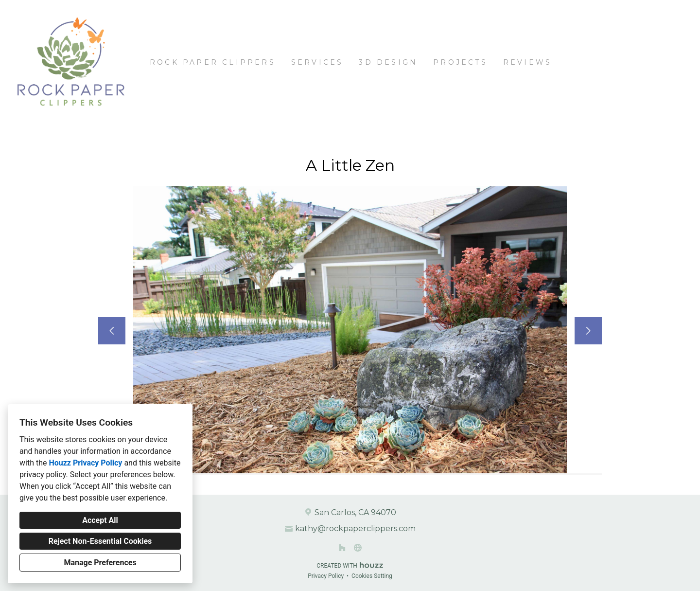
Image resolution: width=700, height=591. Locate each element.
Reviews (527, 62)
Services (317, 62)
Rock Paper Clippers (213, 62)
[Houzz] (342, 548)
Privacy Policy (326, 576)
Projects (460, 62)
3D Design (388, 62)
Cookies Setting (372, 576)
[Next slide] (588, 331)
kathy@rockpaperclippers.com (355, 528)
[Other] (358, 548)
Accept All (100, 520)
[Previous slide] (112, 331)
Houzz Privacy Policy (85, 463)
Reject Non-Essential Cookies (100, 541)
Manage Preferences (100, 563)
